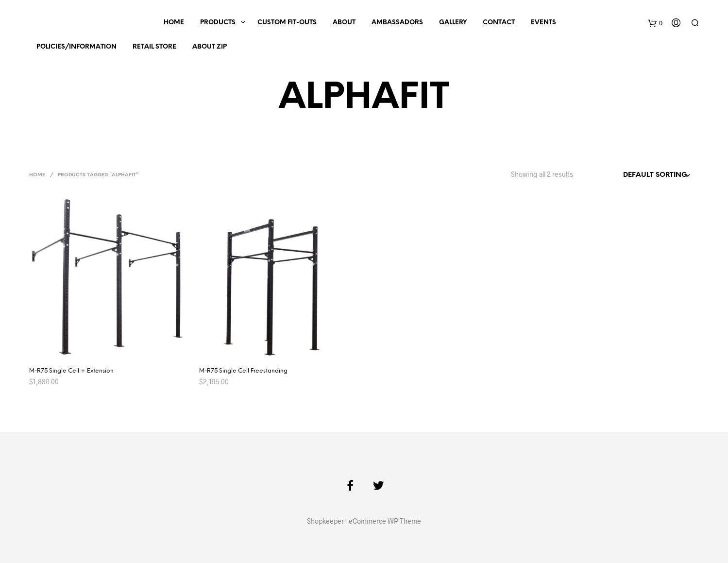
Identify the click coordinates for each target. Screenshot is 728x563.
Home (174, 23)
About (344, 23)
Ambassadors (397, 23)
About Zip (210, 47)
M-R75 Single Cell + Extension (71, 371)
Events (543, 23)
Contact (499, 23)
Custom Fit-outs (287, 23)
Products (218, 23)
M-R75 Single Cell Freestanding (243, 371)
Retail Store (154, 47)
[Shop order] (640, 175)
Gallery (453, 23)
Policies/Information (76, 47)
